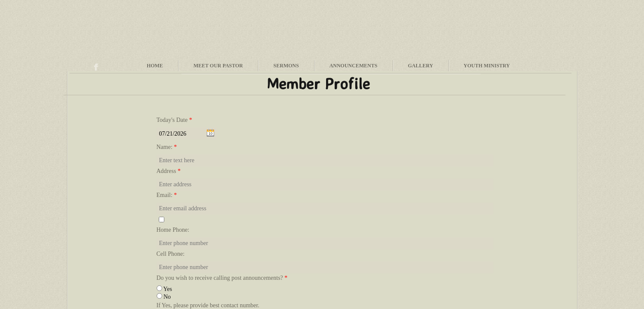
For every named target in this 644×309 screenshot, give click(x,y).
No (164, 297)
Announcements (354, 66)
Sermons (286, 66)
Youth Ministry (487, 66)
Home (155, 66)
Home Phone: (173, 230)
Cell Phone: (171, 254)
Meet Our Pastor (218, 66)
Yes (164, 289)
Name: (167, 147)
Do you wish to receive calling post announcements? (222, 278)
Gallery (421, 66)
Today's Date (174, 120)
